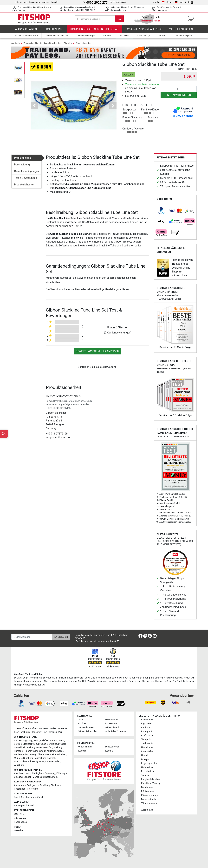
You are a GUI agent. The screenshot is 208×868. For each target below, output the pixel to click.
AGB (81, 720)
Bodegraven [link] (33, 785)
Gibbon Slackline (83, 44)
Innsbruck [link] (25, 732)
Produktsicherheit (24, 186)
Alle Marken (147, 810)
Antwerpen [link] (19, 805)
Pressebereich (112, 747)
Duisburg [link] (30, 748)
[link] (161, 212)
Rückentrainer (148, 791)
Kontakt (55, 2)
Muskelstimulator (150, 799)
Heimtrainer (147, 767)
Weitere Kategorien (181, 30)
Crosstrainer (147, 720)
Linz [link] (45, 732)
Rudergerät (147, 732)
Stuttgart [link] (43, 762)
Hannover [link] (29, 751)
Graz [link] (16, 732)
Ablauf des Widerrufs (116, 732)
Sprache (172, 2)
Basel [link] (17, 797)
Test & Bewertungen (26, 179)
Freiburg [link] (58, 748)
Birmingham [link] (38, 774)
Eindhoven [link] (56, 785)
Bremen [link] (42, 744)
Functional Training (151, 783)
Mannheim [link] (50, 755)
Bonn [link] (62, 741)
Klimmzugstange (150, 795)
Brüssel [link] (30, 805)
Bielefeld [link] (44, 741)
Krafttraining (54, 30)
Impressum (34, 2)
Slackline (68, 44)
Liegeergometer (149, 763)
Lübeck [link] (40, 755)
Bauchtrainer (148, 787)
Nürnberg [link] (28, 758)
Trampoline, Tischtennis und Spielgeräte (95, 30)
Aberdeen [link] (19, 774)
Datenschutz (112, 720)
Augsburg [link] (28, 741)
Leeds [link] (28, 774)
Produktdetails (22, 159)
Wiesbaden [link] (55, 762)
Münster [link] (18, 758)
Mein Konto (186, 2)
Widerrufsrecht (113, 728)
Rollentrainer (148, 771)
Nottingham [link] (51, 777)
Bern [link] (23, 797)
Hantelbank (147, 748)
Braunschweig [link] (30, 744)
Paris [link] (21, 814)
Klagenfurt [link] (36, 732)
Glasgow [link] (18, 777)
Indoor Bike (147, 751)
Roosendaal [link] (20, 789)
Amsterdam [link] (20, 785)
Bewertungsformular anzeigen (97, 352)
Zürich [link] (40, 797)
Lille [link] (16, 814)
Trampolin (146, 740)
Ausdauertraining (26, 30)
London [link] (28, 777)
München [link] (61, 755)
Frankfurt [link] (48, 748)
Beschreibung (22, 166)
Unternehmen (21, 2)
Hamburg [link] (19, 751)
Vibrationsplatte (149, 803)
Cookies (82, 724)
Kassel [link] (61, 751)
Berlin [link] (36, 741)
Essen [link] (39, 748)
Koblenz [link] (18, 755)
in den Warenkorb (179, 96)
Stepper (145, 775)
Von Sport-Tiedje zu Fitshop (29, 674)
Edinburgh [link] (62, 774)
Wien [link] (60, 732)
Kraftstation (147, 736)
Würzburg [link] (19, 765)
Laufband (146, 728)
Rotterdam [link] (32, 789)
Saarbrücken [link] (20, 762)
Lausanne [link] (31, 797)
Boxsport (146, 759)
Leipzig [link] (32, 755)
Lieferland (158, 2)
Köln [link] (25, 755)
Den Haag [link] (45, 785)
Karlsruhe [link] (52, 751)
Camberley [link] (50, 774)
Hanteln (145, 756)
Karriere (45, 2)
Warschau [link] (19, 831)
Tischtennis (147, 743)
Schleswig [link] (33, 762)
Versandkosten (86, 728)
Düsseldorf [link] (19, 748)
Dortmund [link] (52, 744)
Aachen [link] (18, 741)
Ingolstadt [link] (40, 751)
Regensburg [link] (40, 758)
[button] (34, 106)
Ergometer (146, 724)
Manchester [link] (38, 777)
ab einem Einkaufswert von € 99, (142, 89)
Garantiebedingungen (26, 172)
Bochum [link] (54, 741)
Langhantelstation (151, 779)
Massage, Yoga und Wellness (144, 30)
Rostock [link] (51, 758)
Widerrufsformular (88, 732)
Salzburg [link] (52, 732)
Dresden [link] (62, 744)
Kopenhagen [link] (20, 822)
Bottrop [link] (18, 744)
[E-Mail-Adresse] (32, 637)
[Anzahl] (179, 90)
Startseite (16, 44)
